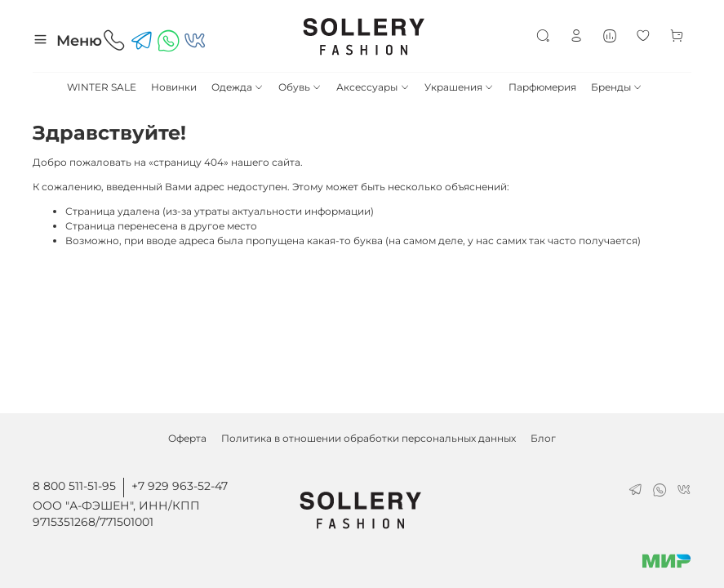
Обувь (300, 87)
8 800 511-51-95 (74, 486)
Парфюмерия (542, 87)
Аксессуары (373, 87)
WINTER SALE (102, 87)
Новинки (174, 87)
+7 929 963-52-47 (180, 486)
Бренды (617, 87)
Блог (543, 438)
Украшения (459, 87)
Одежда (238, 87)
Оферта (187, 438)
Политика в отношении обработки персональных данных (369, 438)
